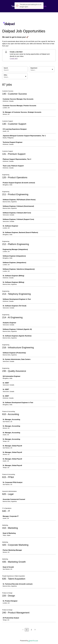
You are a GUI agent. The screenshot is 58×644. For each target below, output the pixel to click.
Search (6, 68)
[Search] (15, 70)
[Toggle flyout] (52, 69)
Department (34, 68)
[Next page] (35, 630)
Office (5, 75)
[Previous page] (23, 630)
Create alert (14, 59)
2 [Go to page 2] (31, 630)
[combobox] (31, 70)
